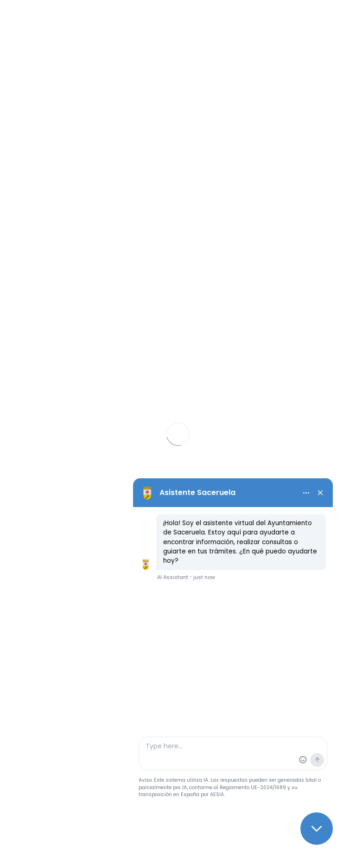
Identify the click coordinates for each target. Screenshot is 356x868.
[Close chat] (317, 829)
